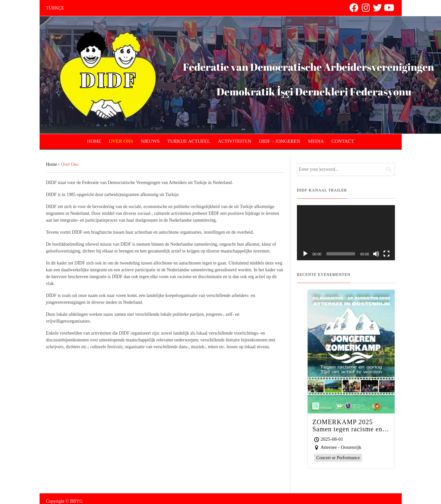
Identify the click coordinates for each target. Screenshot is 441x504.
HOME (94, 141)
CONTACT (343, 141)
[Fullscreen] (386, 254)
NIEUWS (150, 141)
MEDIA (316, 141)
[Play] (305, 254)
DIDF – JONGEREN (280, 141)
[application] (346, 233)
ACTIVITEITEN (234, 141)
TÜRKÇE (55, 8)
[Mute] (376, 254)
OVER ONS (121, 141)
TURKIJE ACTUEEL (189, 141)
